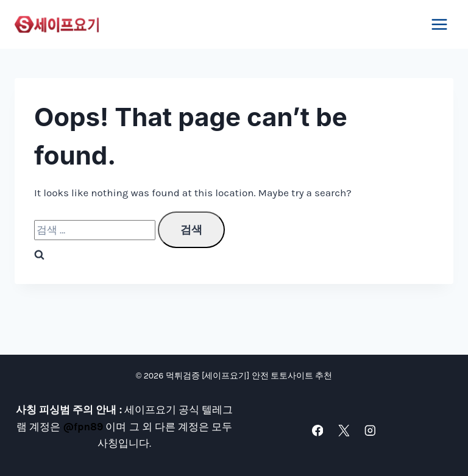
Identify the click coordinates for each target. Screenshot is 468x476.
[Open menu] (439, 24)
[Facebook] (317, 431)
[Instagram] (370, 431)
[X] (343, 431)
